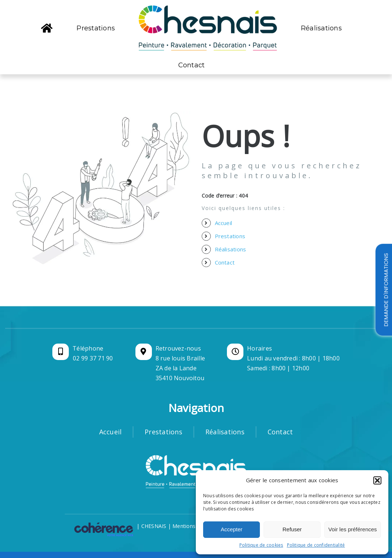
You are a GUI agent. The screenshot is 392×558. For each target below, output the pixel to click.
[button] (377, 480)
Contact (225, 262)
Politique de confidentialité (316, 545)
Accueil (224, 223)
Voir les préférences (353, 529)
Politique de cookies (261, 545)
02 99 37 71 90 (93, 358)
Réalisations (231, 249)
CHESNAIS (154, 526)
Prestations (230, 236)
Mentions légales (193, 526)
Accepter (232, 529)
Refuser (292, 529)
